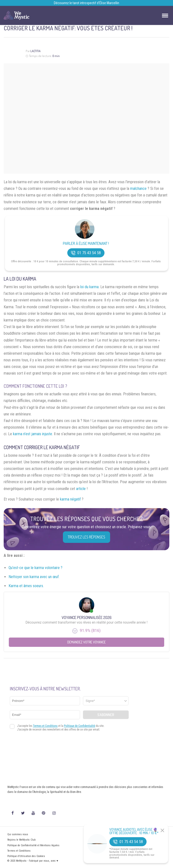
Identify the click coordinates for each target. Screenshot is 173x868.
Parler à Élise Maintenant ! (86, 244)
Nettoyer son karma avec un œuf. (34, 577)
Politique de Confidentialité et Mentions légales (33, 845)
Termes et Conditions (19, 851)
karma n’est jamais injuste (33, 434)
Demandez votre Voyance (86, 642)
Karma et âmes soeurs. (26, 586)
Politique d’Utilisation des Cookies (26, 856)
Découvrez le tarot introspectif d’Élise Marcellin (86, 3)
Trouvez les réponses (86, 537)
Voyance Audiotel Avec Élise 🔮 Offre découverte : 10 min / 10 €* (134, 831)
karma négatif (70, 499)
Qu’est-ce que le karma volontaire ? (35, 568)
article (81, 489)
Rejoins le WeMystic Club (21, 840)
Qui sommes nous (18, 834)
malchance (138, 188)
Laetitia (35, 51)
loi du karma (89, 287)
